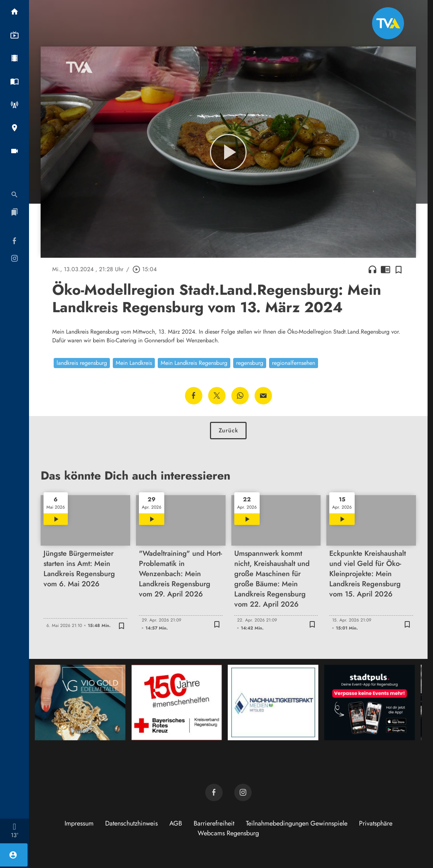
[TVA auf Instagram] (243, 792)
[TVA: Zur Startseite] (388, 23)
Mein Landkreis (134, 363)
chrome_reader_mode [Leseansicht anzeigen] (385, 269)
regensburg (250, 363)
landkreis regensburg (82, 363)
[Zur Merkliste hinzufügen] (399, 269)
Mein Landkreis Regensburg (194, 363)
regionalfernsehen (294, 363)
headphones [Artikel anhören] (372, 269)
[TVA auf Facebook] (214, 792)
